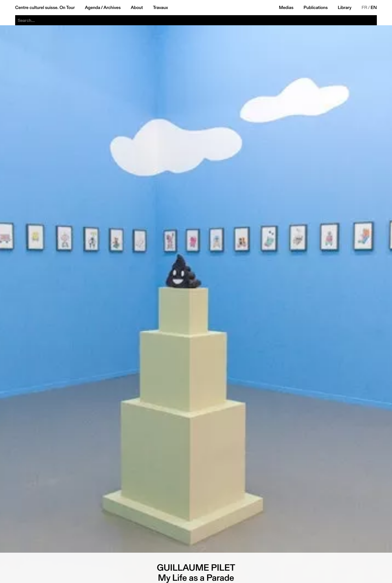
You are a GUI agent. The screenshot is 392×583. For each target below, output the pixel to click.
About (137, 8)
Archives (112, 8)
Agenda (92, 8)
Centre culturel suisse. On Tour (45, 8)
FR (365, 8)
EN (374, 8)
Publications (316, 8)
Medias (286, 8)
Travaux (160, 8)
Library (345, 8)
